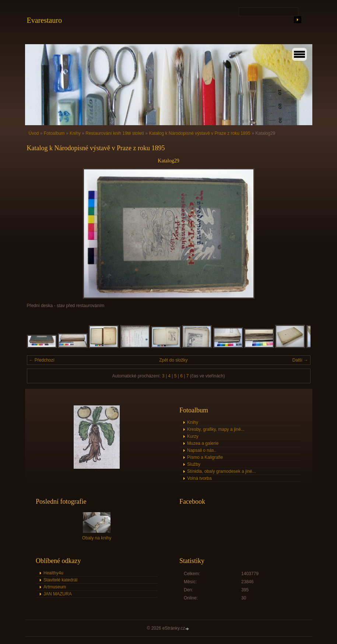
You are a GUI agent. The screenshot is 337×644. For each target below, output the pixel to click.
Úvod (34, 133)
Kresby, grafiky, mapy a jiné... (216, 429)
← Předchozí (42, 360)
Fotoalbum (54, 133)
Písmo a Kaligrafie (205, 457)
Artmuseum (55, 587)
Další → (300, 360)
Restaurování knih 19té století (115, 133)
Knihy (75, 133)
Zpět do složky (173, 360)
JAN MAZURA (58, 594)
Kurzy (193, 436)
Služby (194, 464)
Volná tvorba (199, 478)
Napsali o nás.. (202, 450)
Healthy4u (53, 573)
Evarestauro (45, 20)
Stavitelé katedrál (60, 580)
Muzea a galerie (203, 443)
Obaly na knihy (97, 538)
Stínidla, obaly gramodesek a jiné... (222, 471)
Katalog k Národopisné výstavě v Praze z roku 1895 (199, 133)
